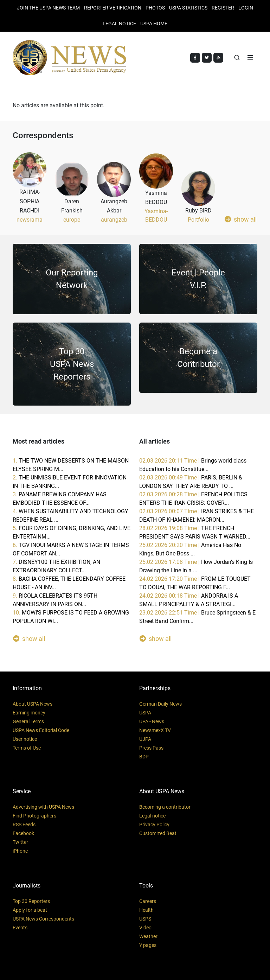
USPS (145, 919)
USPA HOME (154, 24)
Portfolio (198, 220)
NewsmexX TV (155, 730)
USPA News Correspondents (43, 919)
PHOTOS (155, 8)
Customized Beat (158, 833)
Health (146, 910)
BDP (144, 757)
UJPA (145, 739)
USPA (145, 713)
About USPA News (33, 704)
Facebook (23, 833)
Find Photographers (34, 816)
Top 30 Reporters (31, 901)
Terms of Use (27, 748)
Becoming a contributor (165, 807)
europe (72, 220)
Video (145, 928)
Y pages (148, 945)
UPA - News (152, 721)
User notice (25, 739)
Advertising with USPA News (43, 807)
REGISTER (223, 8)
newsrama (30, 220)
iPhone (20, 851)
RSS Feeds (24, 825)
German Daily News (160, 704)
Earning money (29, 713)
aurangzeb (114, 220)
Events (20, 928)
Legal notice (152, 816)
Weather (148, 936)
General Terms (28, 721)
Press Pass (151, 748)
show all (241, 219)
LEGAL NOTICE (119, 24)
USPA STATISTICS (188, 8)
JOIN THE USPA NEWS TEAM (48, 8)
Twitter (20, 842)
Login (246, 8)
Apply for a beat (30, 910)
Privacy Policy (154, 825)
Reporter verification (113, 8)
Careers (148, 901)
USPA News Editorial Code (41, 730)
